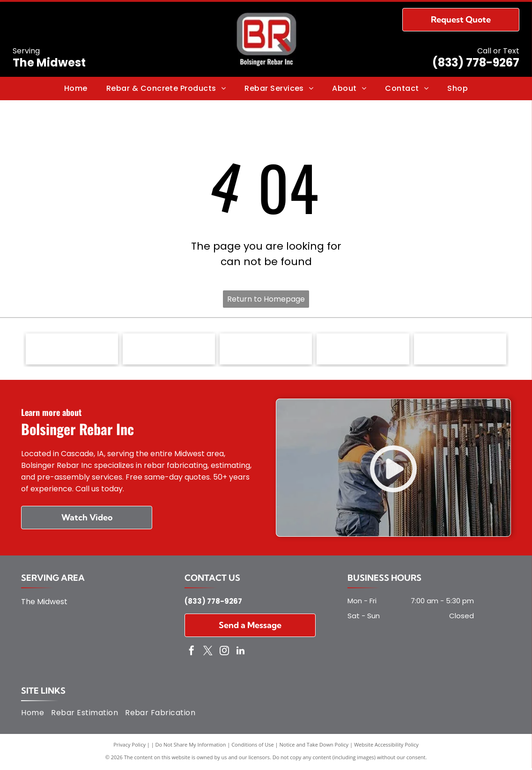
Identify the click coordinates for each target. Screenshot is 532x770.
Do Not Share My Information (191, 746)
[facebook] (192, 653)
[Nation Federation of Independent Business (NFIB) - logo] (266, 350)
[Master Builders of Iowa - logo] (169, 350)
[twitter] (208, 653)
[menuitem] (76, 89)
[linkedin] (241, 653)
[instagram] (224, 653)
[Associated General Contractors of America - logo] (363, 350)
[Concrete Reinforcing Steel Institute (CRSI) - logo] (72, 350)
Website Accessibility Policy (386, 746)
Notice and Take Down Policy (314, 746)
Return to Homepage (266, 299)
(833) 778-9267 (476, 63)
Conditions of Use (253, 746)
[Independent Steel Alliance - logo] (460, 350)
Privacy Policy (129, 746)
